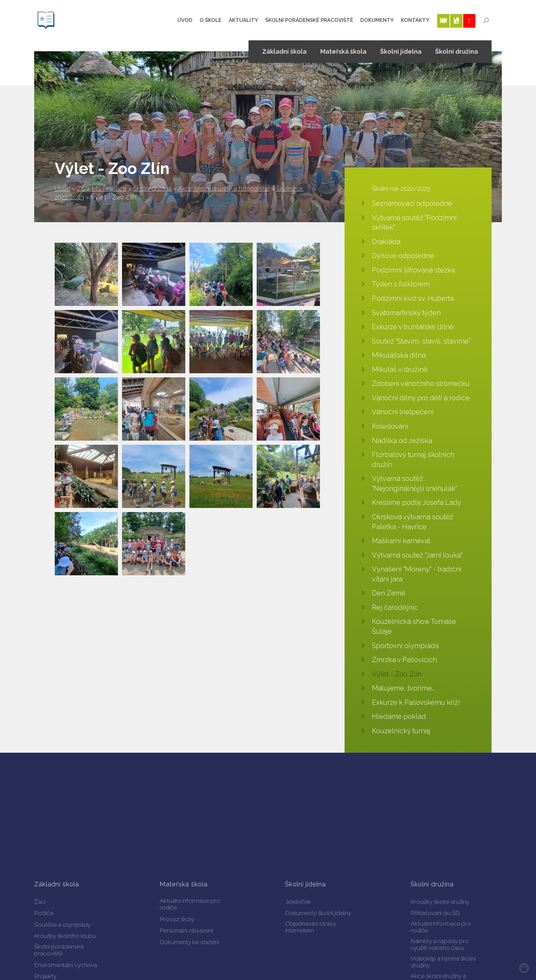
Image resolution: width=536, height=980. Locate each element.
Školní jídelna (401, 51)
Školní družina (152, 189)
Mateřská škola (343, 51)
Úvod (62, 189)
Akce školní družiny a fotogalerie (224, 189)
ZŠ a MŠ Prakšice (102, 189)
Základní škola (284, 51)
